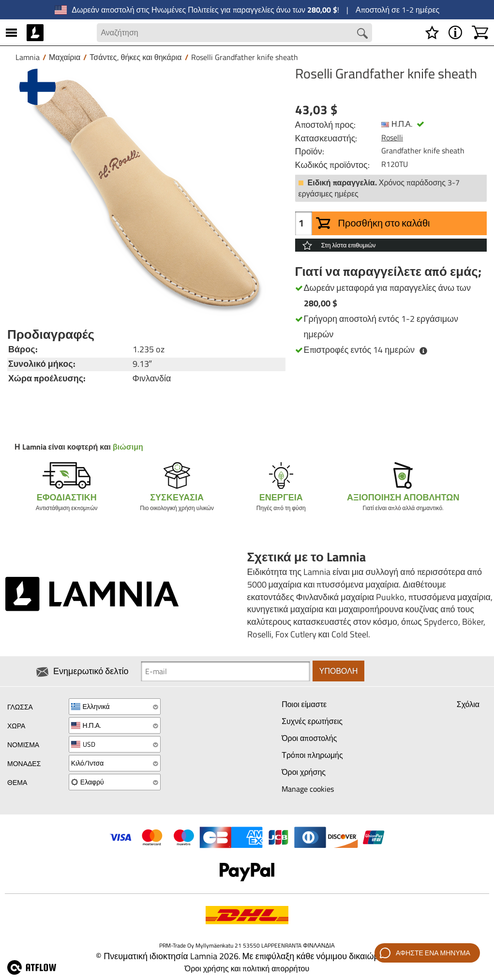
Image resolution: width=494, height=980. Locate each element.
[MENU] (11, 32)
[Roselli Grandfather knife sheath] (146, 194)
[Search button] (362, 33)
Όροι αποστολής (309, 739)
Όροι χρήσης (304, 772)
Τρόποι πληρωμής (312, 755)
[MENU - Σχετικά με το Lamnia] (455, 32)
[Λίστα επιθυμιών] (432, 32)
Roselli (392, 137)
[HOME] (35, 32)
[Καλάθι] (480, 32)
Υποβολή (339, 671)
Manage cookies (308, 789)
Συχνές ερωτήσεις (312, 722)
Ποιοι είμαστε (304, 705)
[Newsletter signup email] (225, 671)
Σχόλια (468, 705)
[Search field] (235, 33)
